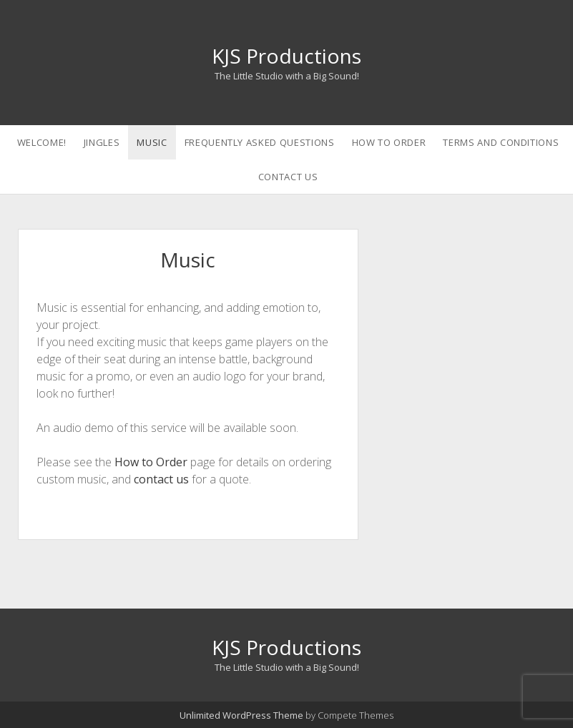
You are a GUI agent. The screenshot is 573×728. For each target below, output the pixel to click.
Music (152, 142)
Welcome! (42, 142)
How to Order (389, 142)
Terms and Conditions (501, 142)
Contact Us (288, 177)
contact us (161, 479)
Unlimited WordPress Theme (241, 715)
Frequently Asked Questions (260, 142)
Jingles (102, 142)
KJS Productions (286, 56)
